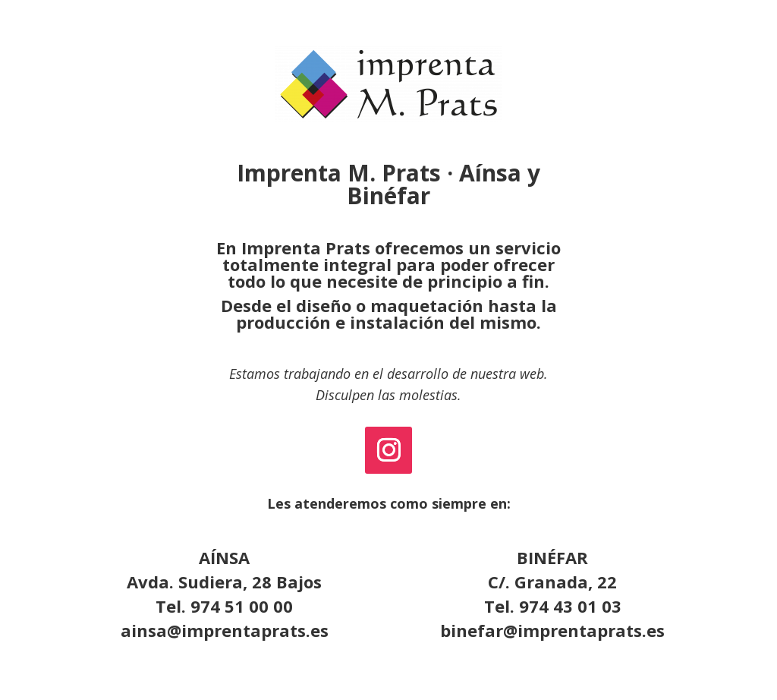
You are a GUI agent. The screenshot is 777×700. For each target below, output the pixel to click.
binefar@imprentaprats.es (552, 630)
